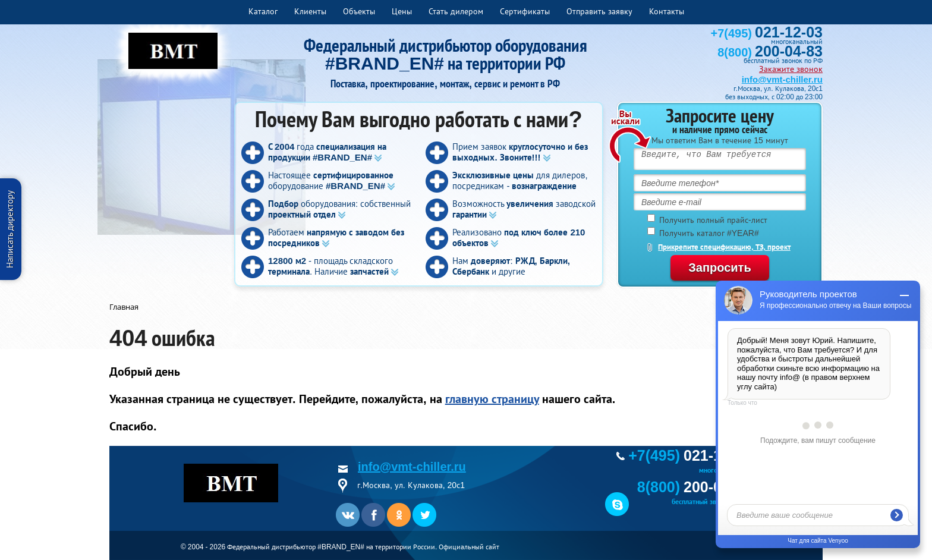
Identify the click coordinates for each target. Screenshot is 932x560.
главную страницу (492, 399)
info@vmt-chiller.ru (782, 79)
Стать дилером (456, 11)
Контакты (667, 11)
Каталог (263, 11)
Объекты (359, 11)
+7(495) (767, 33)
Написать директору (10, 229)
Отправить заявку (599, 11)
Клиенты (310, 11)
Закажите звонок (791, 69)
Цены (402, 11)
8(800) (770, 52)
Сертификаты (525, 11)
